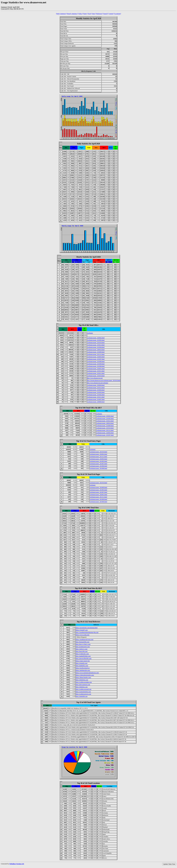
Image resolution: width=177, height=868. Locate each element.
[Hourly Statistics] (72, 14)
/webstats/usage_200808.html (96, 402)
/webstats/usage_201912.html (96, 387)
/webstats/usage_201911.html (96, 371)
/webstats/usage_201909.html (96, 364)
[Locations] (117, 14)
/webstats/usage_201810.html (96, 376)
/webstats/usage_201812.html (96, 345)
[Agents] (111, 14)
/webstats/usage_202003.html (96, 357)
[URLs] (80, 14)
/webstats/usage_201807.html (96, 399)
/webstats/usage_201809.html (96, 352)
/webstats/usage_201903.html (96, 392)
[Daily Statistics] (61, 14)
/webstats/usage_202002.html (96, 338)
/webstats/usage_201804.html (96, 390)
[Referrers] (99, 14)
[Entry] (85, 14)
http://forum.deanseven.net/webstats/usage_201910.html (104, 380)
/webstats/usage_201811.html (96, 373)
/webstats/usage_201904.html (96, 347)
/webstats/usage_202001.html (96, 369)
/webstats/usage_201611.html (96, 397)
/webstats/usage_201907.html (96, 359)
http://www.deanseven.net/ (95, 378)
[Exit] (89, 14)
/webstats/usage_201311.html (96, 354)
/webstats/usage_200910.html (96, 350)
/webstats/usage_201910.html (96, 342)
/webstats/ (90, 333)
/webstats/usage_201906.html (96, 361)
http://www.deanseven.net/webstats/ (98, 383)
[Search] (105, 14)
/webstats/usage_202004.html (96, 385)
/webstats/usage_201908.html (96, 366)
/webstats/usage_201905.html (96, 340)
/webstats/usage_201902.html (96, 395)
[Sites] (94, 14)
